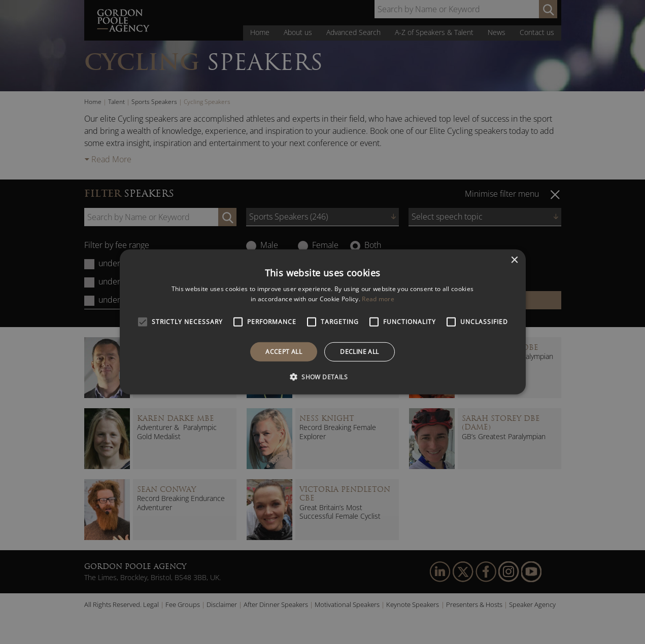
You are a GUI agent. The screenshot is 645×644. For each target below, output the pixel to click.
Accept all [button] (284, 352)
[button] (322, 377)
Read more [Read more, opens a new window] (378, 299)
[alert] (322, 322)
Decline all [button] (359, 352)
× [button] (514, 260)
